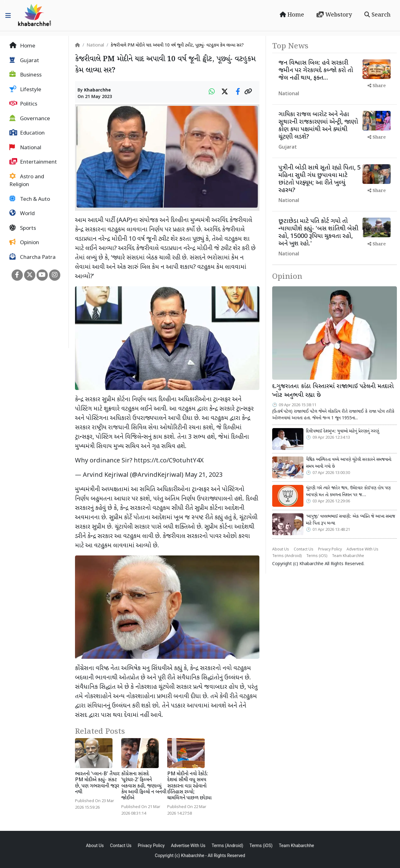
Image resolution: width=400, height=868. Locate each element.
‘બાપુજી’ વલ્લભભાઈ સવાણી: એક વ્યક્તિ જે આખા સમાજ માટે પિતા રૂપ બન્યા (350, 520)
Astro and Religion (27, 181)
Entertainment (33, 162)
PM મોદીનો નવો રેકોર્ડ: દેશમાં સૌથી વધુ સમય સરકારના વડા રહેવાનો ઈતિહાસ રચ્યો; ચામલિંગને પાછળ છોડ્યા (189, 786)
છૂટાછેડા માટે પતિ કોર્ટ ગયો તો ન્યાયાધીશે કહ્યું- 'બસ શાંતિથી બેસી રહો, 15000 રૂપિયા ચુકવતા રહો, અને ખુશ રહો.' (318, 233)
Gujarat (24, 61)
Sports (23, 228)
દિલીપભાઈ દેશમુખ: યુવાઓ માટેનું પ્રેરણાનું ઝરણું (342, 431)
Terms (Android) (287, 556)
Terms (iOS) (317, 556)
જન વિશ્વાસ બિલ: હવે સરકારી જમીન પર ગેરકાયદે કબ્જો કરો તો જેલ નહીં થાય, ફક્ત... (316, 71)
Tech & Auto (30, 199)
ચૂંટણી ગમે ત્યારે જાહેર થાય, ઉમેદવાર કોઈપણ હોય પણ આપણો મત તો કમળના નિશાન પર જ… (348, 491)
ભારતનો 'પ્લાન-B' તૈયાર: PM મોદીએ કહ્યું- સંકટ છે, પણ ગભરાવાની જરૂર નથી (98, 783)
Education (27, 133)
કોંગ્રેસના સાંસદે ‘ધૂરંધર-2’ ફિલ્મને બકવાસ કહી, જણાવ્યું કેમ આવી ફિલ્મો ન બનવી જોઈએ (144, 786)
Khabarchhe (97, 90)
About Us (281, 550)
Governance (30, 119)
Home (292, 15)
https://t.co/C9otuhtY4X (169, 461)
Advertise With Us (362, 550)
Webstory (334, 15)
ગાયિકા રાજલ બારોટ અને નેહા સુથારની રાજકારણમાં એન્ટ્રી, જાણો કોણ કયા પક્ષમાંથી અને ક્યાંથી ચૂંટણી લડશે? (318, 126)
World (22, 214)
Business (25, 75)
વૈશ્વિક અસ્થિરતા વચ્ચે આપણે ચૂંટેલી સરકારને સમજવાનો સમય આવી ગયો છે (349, 463)
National (25, 148)
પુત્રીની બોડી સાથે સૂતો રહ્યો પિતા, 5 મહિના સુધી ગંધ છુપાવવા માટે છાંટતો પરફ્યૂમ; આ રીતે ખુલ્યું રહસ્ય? (320, 179)
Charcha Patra (32, 257)
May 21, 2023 (204, 475)
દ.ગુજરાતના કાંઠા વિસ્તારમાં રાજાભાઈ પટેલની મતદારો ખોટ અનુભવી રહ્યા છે (333, 391)
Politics (23, 104)
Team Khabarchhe (348, 556)
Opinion (24, 243)
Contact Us (304, 550)
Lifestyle (25, 90)
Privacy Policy (330, 550)
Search (377, 15)
